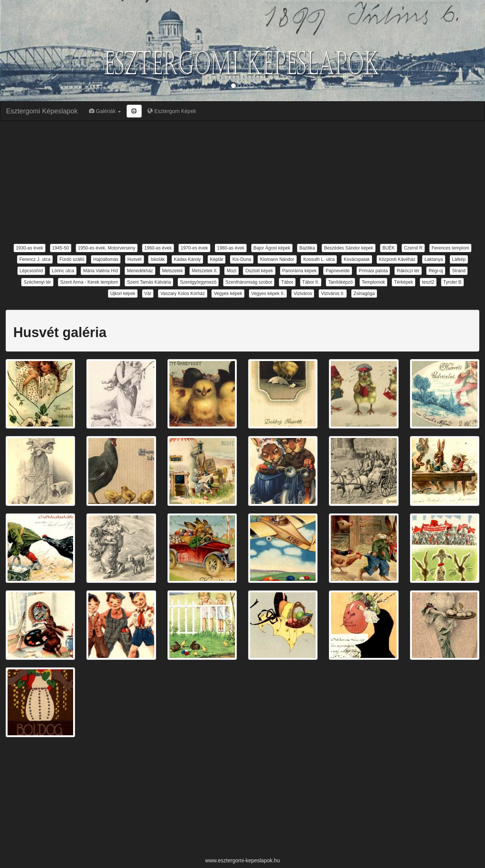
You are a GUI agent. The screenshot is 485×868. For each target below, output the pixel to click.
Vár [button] (148, 294)
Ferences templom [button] (450, 248)
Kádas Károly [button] (187, 259)
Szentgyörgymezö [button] (198, 282)
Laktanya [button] (434, 259)
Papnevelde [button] (337, 271)
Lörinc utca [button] (63, 271)
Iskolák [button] (157, 259)
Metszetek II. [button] (205, 271)
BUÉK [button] (389, 248)
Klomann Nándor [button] (277, 259)
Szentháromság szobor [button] (249, 282)
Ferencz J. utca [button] (35, 259)
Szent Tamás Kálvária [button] (149, 282)
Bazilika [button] (307, 248)
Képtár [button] (217, 259)
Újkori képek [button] (123, 294)
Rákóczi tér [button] (408, 271)
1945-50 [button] (61, 248)
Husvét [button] (134, 259)
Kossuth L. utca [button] (319, 259)
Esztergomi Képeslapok (42, 111)
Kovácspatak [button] (357, 259)
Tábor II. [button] (311, 282)
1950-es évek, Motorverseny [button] (107, 248)
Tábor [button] (287, 282)
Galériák (105, 111)
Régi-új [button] (436, 271)
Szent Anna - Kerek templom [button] (89, 282)
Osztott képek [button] (259, 271)
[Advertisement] (242, 182)
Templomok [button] (373, 282)
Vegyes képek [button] (228, 294)
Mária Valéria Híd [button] (100, 271)
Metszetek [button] (173, 271)
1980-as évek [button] (231, 248)
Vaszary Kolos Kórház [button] (182, 294)
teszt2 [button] (428, 282)
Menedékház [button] (140, 271)
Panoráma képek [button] (300, 271)
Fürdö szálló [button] (72, 259)
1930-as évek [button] (30, 248)
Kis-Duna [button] (242, 259)
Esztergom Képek (172, 111)
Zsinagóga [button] (364, 294)
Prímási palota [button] (373, 271)
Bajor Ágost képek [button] (272, 248)
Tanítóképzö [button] (340, 282)
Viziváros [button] (303, 294)
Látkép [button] (459, 259)
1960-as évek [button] (158, 248)
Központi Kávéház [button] (397, 259)
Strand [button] (459, 271)
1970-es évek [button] (194, 248)
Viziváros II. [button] (333, 294)
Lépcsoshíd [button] (31, 271)
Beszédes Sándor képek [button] (349, 248)
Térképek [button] (404, 282)
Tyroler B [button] (452, 282)
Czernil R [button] (413, 248)
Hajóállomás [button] (106, 259)
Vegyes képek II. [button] (268, 294)
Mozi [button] (231, 271)
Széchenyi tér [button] (37, 282)
